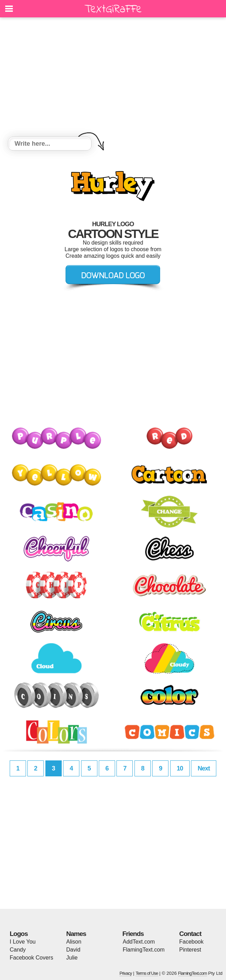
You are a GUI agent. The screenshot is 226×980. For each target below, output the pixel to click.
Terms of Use (147, 973)
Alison (74, 942)
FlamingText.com (144, 950)
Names (76, 934)
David (73, 950)
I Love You (23, 942)
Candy (18, 950)
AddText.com (139, 942)
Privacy (126, 973)
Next (204, 768)
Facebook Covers (31, 958)
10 (180, 768)
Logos (19, 934)
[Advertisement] (113, 78)
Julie (72, 958)
